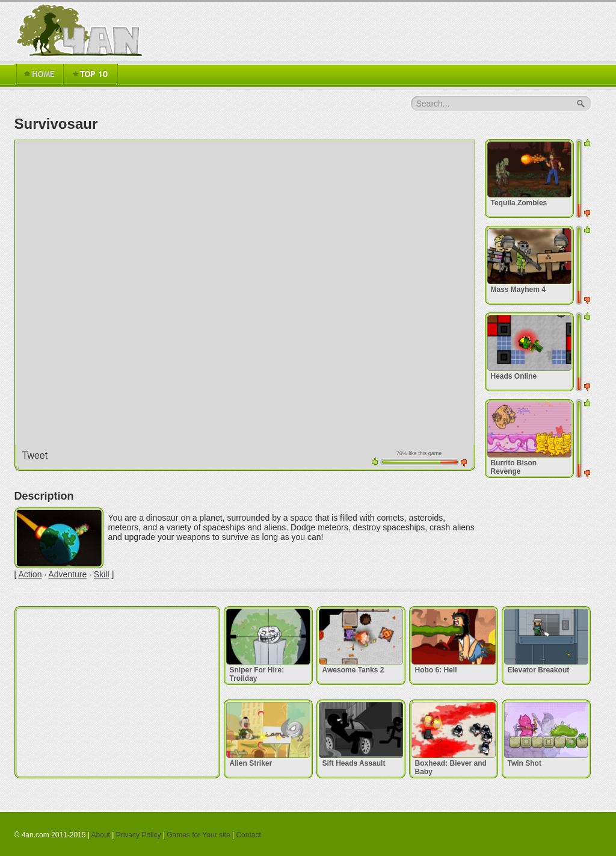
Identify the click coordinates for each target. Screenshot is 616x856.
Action (30, 574)
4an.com (82, 30)
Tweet (35, 455)
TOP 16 (90, 75)
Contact (248, 835)
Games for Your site (198, 835)
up (375, 461)
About (101, 835)
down (464, 463)
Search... (433, 104)
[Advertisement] (117, 692)
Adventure (67, 574)
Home (38, 75)
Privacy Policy (139, 835)
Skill (102, 574)
